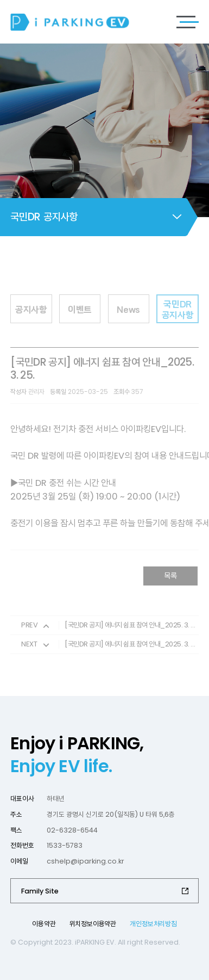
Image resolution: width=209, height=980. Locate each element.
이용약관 (44, 924)
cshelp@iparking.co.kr (85, 861)
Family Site (40, 891)
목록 (170, 581)
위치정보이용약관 (93, 924)
